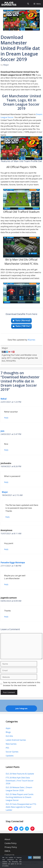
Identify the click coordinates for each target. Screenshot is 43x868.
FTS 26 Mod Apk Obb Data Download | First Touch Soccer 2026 (20, 780)
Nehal (4, 399)
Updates (10, 756)
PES (7, 748)
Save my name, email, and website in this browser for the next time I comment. (22, 684)
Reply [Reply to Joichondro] (6, 482)
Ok (30, 857)
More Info (37, 857)
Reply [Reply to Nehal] (6, 418)
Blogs (8, 732)
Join (2, 431)
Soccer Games (12, 752)
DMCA (7, 851)
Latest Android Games (16, 740)
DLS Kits (9, 736)
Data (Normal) (23, 321)
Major (5, 348)
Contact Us (9, 855)
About (7, 839)
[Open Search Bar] (28, 4)
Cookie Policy (11, 843)
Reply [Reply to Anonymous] (6, 549)
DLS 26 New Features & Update (20, 774)
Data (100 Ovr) (23, 326)
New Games (11, 744)
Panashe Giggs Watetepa (13, 562)
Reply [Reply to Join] (6, 450)
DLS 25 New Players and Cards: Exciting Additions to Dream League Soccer (20, 797)
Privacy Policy (11, 847)
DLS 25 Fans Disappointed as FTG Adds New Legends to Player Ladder (21, 807)
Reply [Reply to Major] (7, 517)
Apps (8, 728)
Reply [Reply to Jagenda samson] (6, 617)
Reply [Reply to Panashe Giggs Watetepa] (6, 584)
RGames (31, 340)
